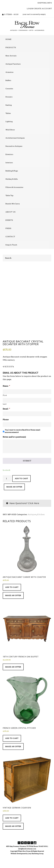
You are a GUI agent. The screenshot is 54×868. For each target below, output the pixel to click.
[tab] (27, 515)
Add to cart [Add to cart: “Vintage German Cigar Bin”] (12, 830)
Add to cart (21, 491)
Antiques (32, 526)
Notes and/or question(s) (14, 449)
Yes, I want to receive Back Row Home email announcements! (22, 443)
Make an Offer (14, 499)
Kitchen (41, 526)
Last (5, 416)
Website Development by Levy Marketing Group (27, 866)
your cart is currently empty (34, 14)
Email (6, 421)
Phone (6, 432)
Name (6, 398)
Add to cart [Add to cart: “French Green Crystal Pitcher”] (12, 750)
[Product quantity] (7, 491)
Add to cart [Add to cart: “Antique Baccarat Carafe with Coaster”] (12, 599)
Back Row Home (27, 26)
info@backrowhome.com (27, 861)
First (5, 407)
